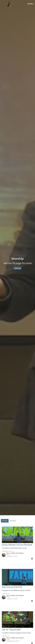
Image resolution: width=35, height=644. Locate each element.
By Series (13, 521)
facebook (17, 268)
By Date (5, 521)
